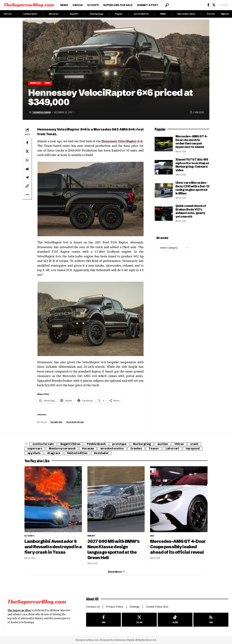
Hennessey (36, 83)
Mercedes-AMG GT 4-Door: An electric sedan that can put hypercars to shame (192, 142)
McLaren (54, 14)
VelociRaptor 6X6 (76, 422)
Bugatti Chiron (71, 444)
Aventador (102, 453)
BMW (163, 14)
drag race (54, 453)
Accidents (29, 536)
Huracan (89, 449)
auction (165, 444)
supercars (35, 449)
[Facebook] (208, 5)
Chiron (182, 444)
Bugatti (74, 14)
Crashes (138, 449)
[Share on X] (27, 151)
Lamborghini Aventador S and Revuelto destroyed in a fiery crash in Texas (53, 547)
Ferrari (8, 14)
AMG (152, 536)
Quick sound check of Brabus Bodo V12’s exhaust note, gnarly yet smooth (191, 211)
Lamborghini (30, 14)
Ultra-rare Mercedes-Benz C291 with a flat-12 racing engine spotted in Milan (192, 188)
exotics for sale (43, 444)
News (48, 83)
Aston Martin (141, 14)
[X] (214, 5)
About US (92, 598)
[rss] (211, 619)
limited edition (78, 453)
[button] (167, 5)
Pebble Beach (97, 444)
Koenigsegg (97, 14)
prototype (121, 444)
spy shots (34, 453)
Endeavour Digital (124, 639)
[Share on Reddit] (27, 169)
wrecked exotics (113, 449)
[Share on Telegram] (27, 177)
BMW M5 (91, 536)
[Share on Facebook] (27, 143)
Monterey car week (63, 449)
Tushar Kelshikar (42, 112)
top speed (195, 449)
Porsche (212, 14)
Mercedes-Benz (186, 14)
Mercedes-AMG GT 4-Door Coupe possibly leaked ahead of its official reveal (178, 547)
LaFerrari (174, 449)
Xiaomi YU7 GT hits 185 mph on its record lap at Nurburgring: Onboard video (192, 165)
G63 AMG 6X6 (56, 422)
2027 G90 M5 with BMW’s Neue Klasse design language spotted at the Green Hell (114, 549)
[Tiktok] (175, 619)
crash (198, 444)
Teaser (155, 449)
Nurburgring (144, 444)
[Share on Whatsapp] (27, 160)
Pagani (119, 14)
